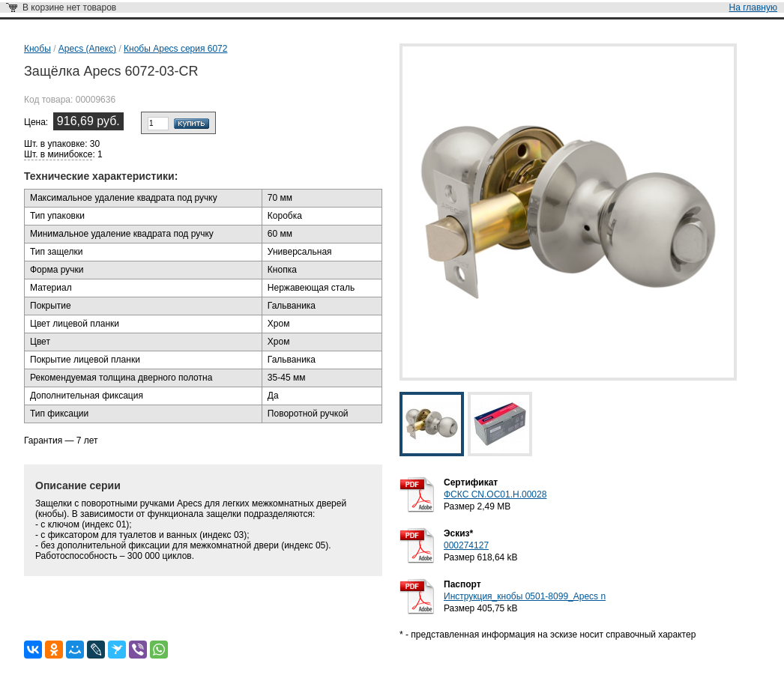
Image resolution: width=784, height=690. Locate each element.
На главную (753, 7)
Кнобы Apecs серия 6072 (175, 49)
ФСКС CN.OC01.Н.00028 (495, 494)
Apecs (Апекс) (87, 49)
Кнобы (37, 49)
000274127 (466, 545)
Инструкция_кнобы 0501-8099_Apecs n (525, 596)
